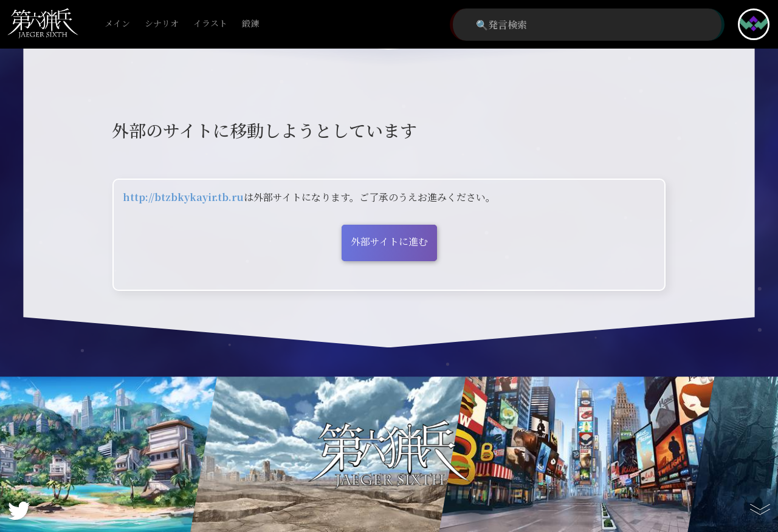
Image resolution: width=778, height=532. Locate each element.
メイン (117, 24)
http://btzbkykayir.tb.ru (183, 197)
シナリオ (162, 24)
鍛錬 (250, 24)
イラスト (210, 24)
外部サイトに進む (389, 241)
